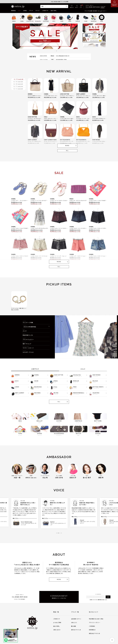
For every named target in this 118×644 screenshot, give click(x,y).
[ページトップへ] (112, 640)
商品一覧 (56, 612)
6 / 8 (18, 92)
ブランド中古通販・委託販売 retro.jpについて (95, 11)
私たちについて (94, 612)
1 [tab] (55, 51)
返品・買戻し (54, 11)
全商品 (25, 11)
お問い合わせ (57, 630)
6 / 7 (18, 97)
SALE (19, 11)
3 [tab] (58, 51)
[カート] (81, 6)
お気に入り (74, 622)
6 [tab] (63, 51)
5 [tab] (61, 51)
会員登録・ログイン (76, 619)
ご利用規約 (92, 626)
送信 (108, 597)
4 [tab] (60, 51)
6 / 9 (18, 86)
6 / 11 (19, 81)
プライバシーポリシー (95, 622)
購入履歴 (74, 626)
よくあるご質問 (57, 622)
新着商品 (13, 11)
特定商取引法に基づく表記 (96, 619)
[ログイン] (77, 6)
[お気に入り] (72, 6)
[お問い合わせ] (114, 4)
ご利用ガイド (45, 11)
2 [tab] (57, 51)
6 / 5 (18, 103)
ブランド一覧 (75, 612)
